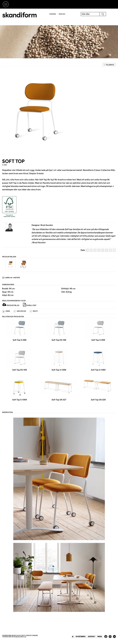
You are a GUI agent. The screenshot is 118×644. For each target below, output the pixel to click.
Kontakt (91, 637)
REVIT (34, 311)
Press (100, 637)
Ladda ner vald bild (11, 277)
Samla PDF (30, 305)
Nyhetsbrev (81, 637)
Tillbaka (109, 65)
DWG (6, 311)
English (62, 14)
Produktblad (11, 305)
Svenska (53, 14)
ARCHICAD (20, 311)
